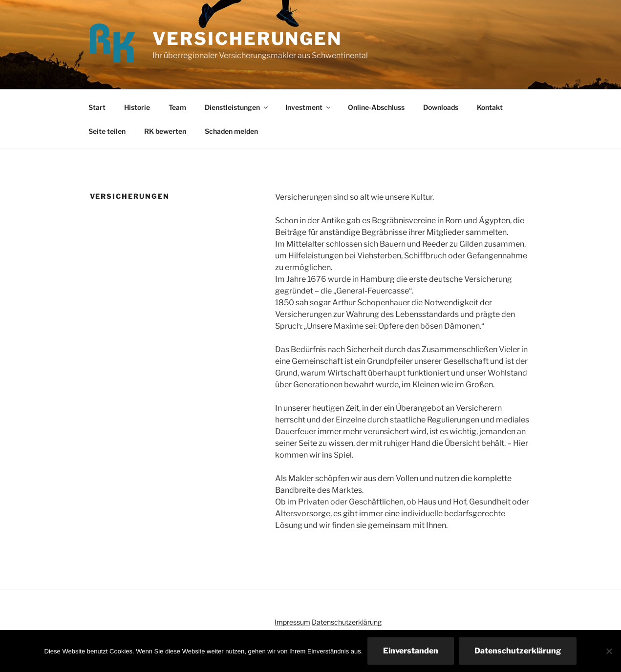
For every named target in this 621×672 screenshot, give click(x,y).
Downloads (441, 107)
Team (177, 107)
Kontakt (490, 107)
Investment (309, 107)
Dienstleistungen (237, 107)
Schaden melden (231, 131)
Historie (137, 107)
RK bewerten (165, 131)
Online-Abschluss (376, 107)
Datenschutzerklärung (347, 622)
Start (97, 107)
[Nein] (609, 651)
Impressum (292, 622)
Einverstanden (411, 651)
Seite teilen (107, 131)
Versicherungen (247, 39)
